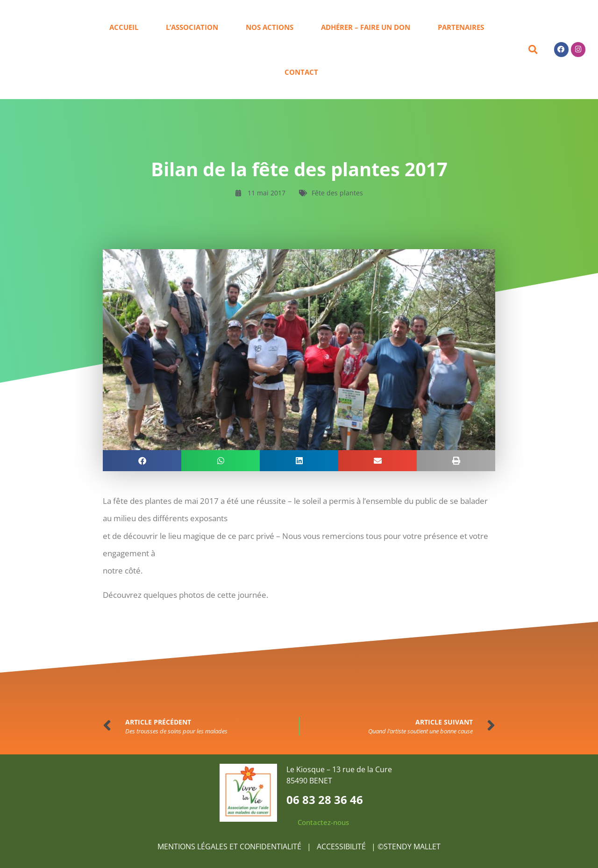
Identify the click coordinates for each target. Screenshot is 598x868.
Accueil (124, 27)
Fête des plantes (337, 193)
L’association (192, 27)
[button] (533, 50)
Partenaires (461, 27)
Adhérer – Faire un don (366, 27)
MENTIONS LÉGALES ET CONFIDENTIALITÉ (229, 846)
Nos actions (270, 27)
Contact (301, 72)
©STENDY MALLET (409, 846)
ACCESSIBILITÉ (342, 846)
